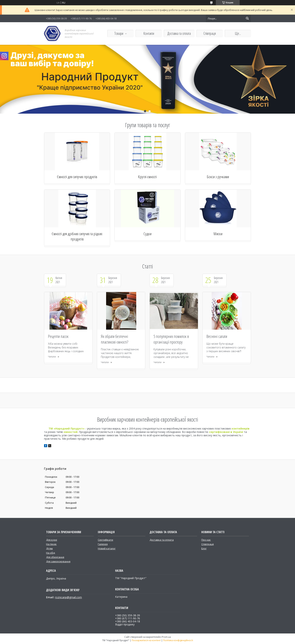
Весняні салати (217, 336)
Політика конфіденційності (178, 640)
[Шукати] (247, 18)
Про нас (206, 540)
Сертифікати (105, 540)
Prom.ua (166, 637)
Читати (52, 357)
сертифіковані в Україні (226, 432)
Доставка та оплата (179, 33)
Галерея (103, 544)
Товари (119, 33)
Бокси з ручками (218, 177)
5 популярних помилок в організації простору (171, 339)
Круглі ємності (147, 177)
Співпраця (210, 33)
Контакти (149, 33)
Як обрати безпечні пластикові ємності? (114, 339)
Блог (204, 548)
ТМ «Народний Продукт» (67, 428)
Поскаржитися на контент (146, 640)
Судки (147, 234)
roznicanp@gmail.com (68, 597)
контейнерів (241, 428)
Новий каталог (107, 548)
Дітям (49, 548)
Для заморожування (58, 561)
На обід (51, 553)
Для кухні (52, 540)
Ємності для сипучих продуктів (77, 177)
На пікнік (51, 544)
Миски (218, 234)
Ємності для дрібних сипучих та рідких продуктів (77, 236)
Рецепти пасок (58, 336)
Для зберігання (55, 557)
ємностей (71, 432)
